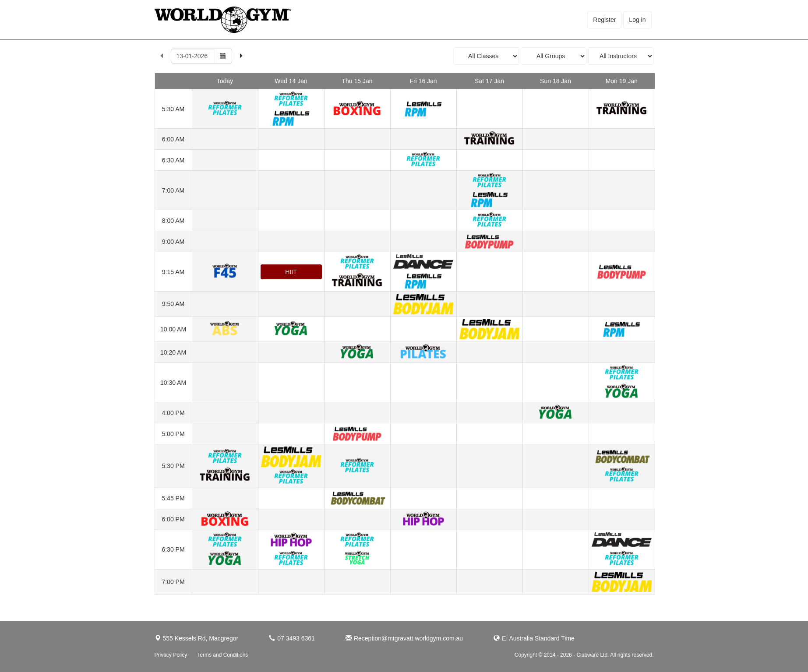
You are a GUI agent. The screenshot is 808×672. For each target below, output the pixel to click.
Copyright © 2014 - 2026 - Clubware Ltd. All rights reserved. (584, 655)
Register (604, 20)
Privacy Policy (171, 655)
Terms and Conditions (222, 655)
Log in (637, 20)
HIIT (291, 272)
